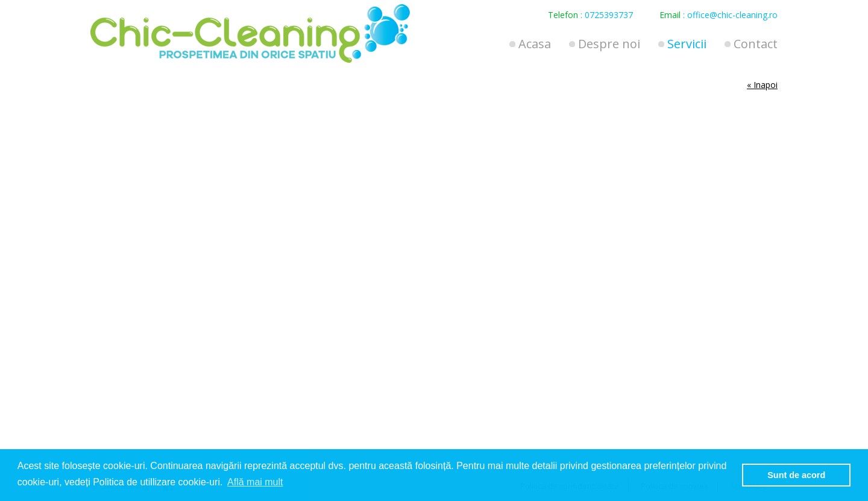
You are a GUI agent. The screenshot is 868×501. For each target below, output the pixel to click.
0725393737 (609, 15)
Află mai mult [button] (255, 482)
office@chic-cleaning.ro (732, 15)
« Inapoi (762, 85)
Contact (756, 44)
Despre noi (609, 44)
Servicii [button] (687, 44)
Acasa (535, 44)
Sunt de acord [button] (796, 475)
